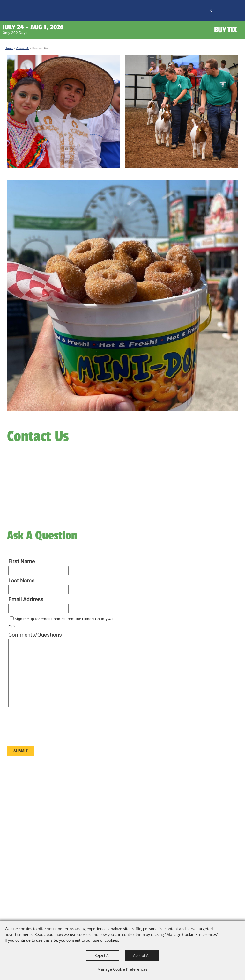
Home (9, 48)
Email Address (26, 599)
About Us (23, 48)
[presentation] (56, 730)
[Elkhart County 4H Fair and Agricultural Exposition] (18, 11)
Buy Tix (226, 30)
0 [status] (211, 11)
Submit (21, 751)
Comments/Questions (35, 635)
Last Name (21, 581)
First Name (22, 561)
